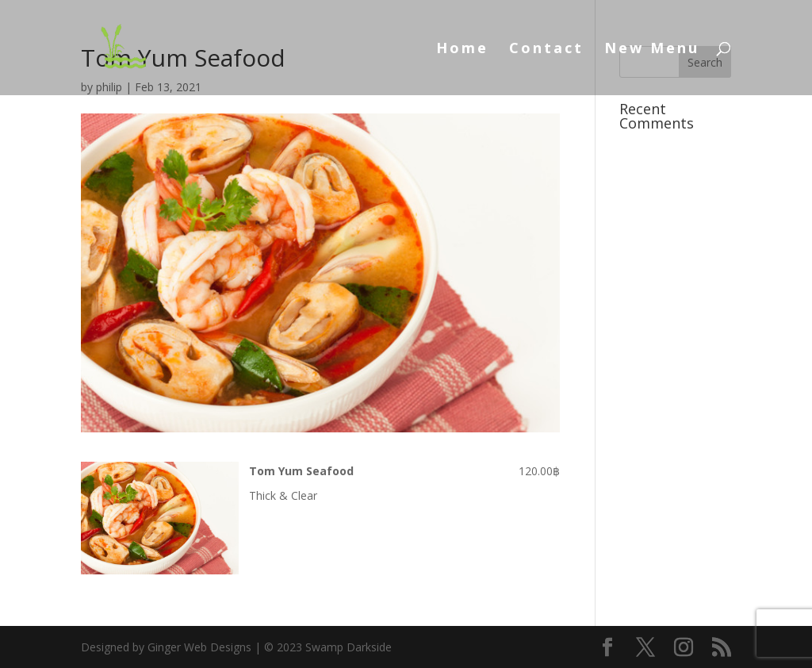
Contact (546, 50)
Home (462, 50)
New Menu (652, 50)
